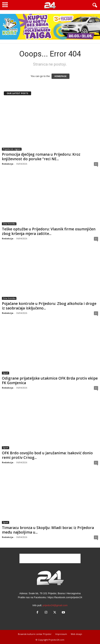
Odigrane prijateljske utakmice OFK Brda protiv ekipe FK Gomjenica (50, 381)
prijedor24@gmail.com (55, 605)
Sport (6, 373)
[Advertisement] (50, 558)
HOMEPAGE (60, 76)
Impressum (61, 634)
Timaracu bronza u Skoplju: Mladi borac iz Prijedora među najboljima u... (48, 530)
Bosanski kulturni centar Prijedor (35, 634)
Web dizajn (76, 634)
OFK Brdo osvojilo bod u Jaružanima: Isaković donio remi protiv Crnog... (47, 455)
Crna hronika (9, 224)
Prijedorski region (12, 149)
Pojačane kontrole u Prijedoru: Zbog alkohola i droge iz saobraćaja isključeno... (49, 306)
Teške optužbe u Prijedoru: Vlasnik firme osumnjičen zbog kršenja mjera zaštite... (49, 231)
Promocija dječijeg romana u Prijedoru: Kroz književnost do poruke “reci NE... (41, 157)
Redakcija (8, 164)
